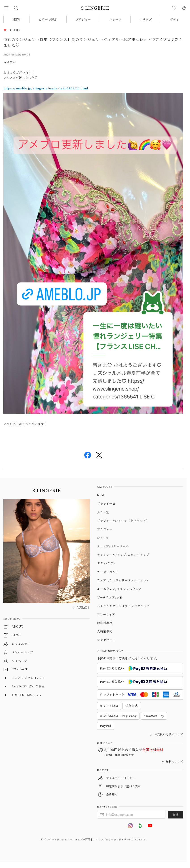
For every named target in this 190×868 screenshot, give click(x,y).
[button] (6, 8)
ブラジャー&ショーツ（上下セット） (123, 521)
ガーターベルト (108, 572)
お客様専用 (105, 623)
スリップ (146, 19)
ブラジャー (83, 19)
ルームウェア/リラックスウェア (119, 589)
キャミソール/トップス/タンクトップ (123, 555)
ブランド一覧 (106, 504)
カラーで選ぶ (48, 19)
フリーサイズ (106, 614)
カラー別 (103, 512)
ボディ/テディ (107, 563)
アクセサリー (106, 640)
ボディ (174, 19)
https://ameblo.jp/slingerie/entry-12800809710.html (46, 88)
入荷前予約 (105, 631)
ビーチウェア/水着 (110, 597)
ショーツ (115, 19)
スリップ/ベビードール (113, 546)
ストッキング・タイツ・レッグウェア (123, 606)
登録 (175, 815)
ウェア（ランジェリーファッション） (123, 580)
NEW (17, 19)
